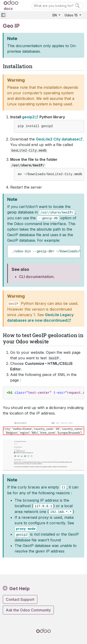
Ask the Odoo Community (28, 610)
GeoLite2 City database (57, 139)
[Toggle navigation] (3, 15)
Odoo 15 (71, 15)
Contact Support (20, 599)
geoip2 (28, 117)
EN (55, 15)
